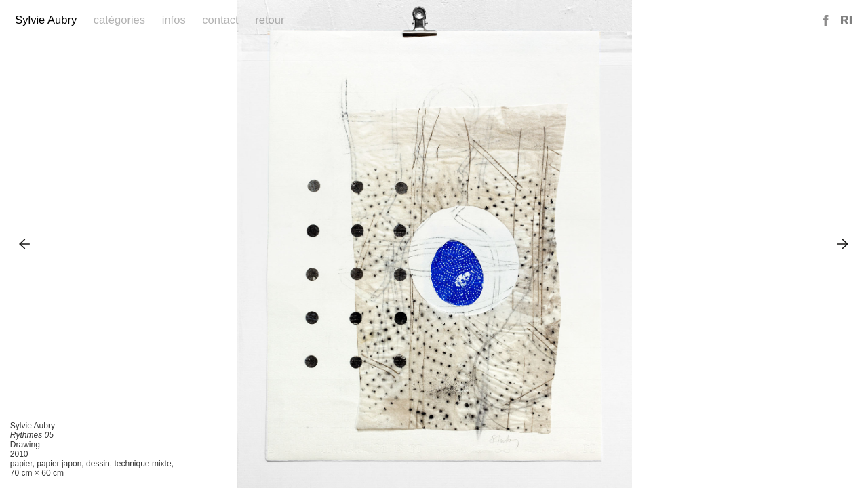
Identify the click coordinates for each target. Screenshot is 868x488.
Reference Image (846, 21)
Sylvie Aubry (46, 20)
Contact (220, 20)
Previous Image (25, 244)
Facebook (827, 21)
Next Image (843, 244)
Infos (174, 20)
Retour (270, 20)
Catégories (119, 20)
